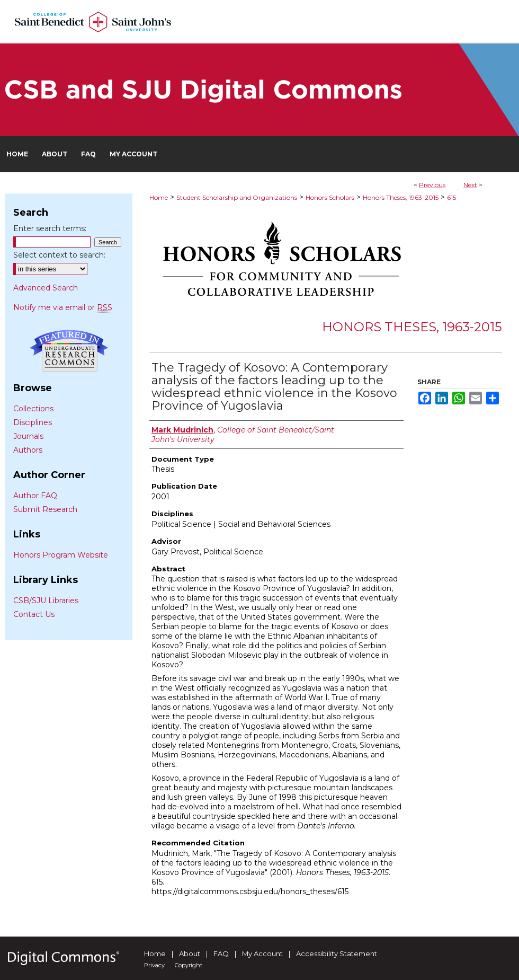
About (190, 953)
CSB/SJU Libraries (46, 601)
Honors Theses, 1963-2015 (401, 197)
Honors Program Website (61, 555)
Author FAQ (35, 496)
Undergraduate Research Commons (69, 351)
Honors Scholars (330, 197)
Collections (33, 409)
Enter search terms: (50, 228)
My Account (262, 953)
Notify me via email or (63, 307)
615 (451, 197)
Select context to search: (59, 255)
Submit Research (45, 509)
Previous (432, 185)
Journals (28, 436)
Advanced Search (46, 288)
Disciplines (33, 422)
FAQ (221, 953)
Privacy (154, 965)
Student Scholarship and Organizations (237, 197)
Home (159, 197)
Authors (28, 450)
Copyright (189, 965)
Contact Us (34, 614)
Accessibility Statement (337, 953)
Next (470, 185)
